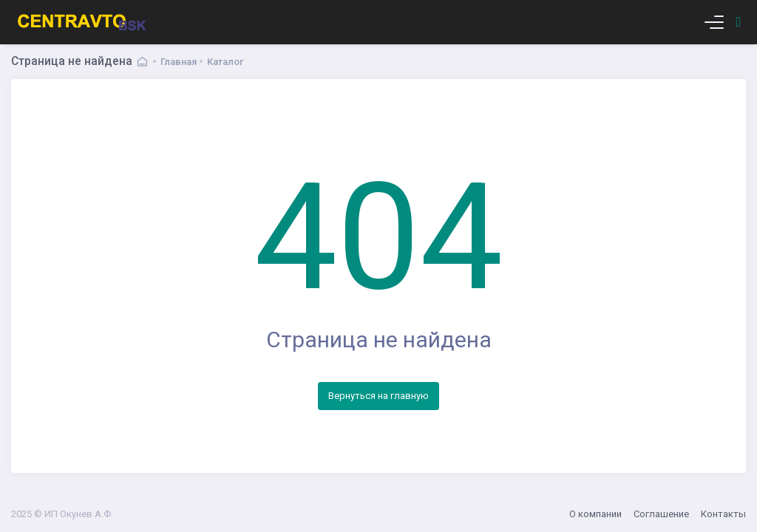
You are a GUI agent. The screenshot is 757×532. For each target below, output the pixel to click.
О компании (595, 514)
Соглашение (661, 514)
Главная (179, 62)
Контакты (723, 514)
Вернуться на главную (378, 396)
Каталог (225, 62)
